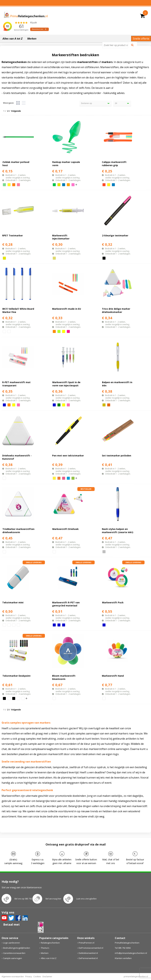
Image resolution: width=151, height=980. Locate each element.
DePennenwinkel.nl (88, 958)
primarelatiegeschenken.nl (136, 977)
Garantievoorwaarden (14, 953)
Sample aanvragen (13, 958)
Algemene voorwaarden (13, 977)
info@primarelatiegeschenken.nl (131, 953)
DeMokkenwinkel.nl (88, 953)
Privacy (29, 977)
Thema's (45, 948)
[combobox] (117, 45)
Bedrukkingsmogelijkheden (17, 948)
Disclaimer (47, 977)
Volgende (16, 111)
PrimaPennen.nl (86, 943)
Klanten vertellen (123, 958)
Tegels (18, 103)
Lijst (24, 103)
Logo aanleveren (12, 943)
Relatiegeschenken (50, 943)
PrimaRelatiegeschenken (127, 943)
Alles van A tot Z (12, 39)
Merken (32, 39)
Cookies (37, 977)
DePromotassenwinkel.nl (91, 948)
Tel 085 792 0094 (123, 948)
